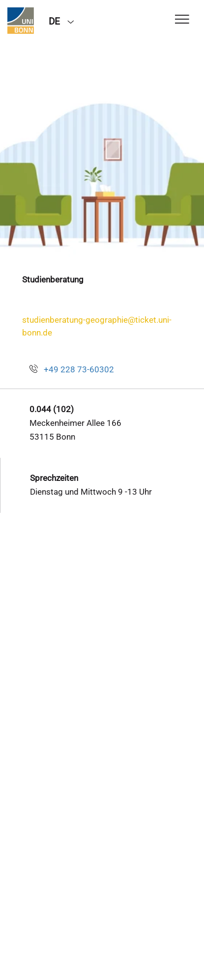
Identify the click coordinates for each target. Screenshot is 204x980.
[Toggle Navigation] (182, 20)
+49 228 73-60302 (79, 369)
